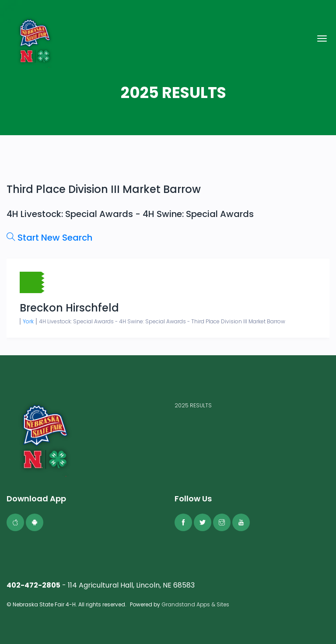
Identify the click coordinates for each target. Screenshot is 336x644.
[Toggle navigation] (322, 38)
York (28, 321)
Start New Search (49, 238)
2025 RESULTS (193, 406)
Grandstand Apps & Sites (195, 604)
